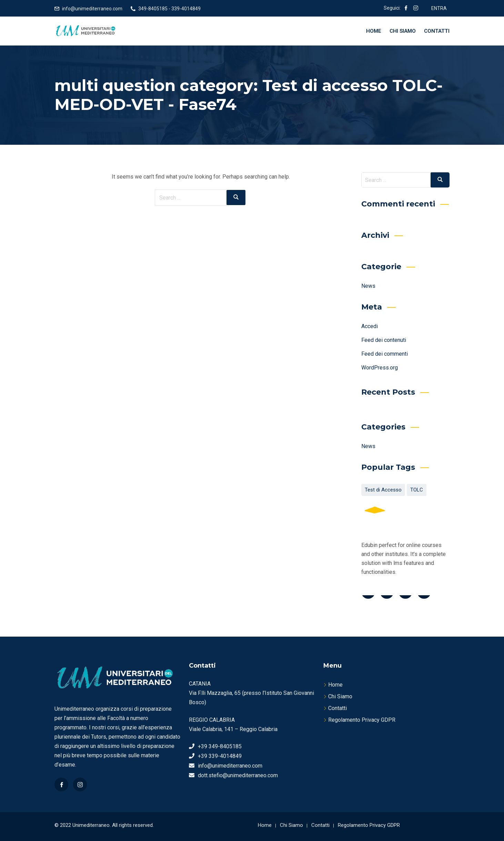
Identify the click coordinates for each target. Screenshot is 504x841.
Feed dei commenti (385, 354)
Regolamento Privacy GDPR (362, 720)
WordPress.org (380, 368)
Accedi (370, 326)
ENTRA (439, 8)
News (368, 286)
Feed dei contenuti (384, 340)
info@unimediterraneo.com (92, 9)
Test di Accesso (383, 490)
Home (374, 31)
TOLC (417, 490)
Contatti (437, 31)
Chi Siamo (403, 31)
